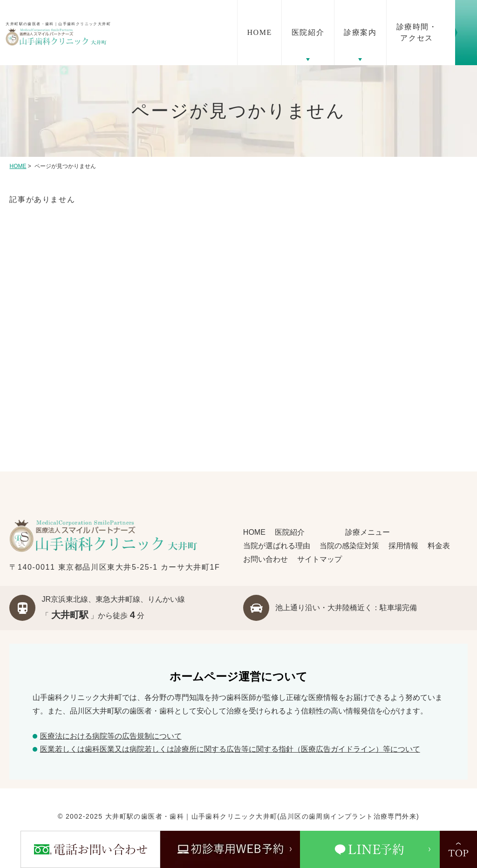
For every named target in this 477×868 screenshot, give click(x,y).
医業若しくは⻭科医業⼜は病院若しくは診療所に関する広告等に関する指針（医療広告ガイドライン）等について (230, 749)
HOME (18, 166)
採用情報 (403, 546)
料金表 (439, 546)
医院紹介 (290, 532)
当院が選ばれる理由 (277, 546)
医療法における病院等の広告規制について (111, 736)
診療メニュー (366, 532)
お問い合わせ (266, 559)
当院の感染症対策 (349, 546)
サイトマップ (320, 559)
